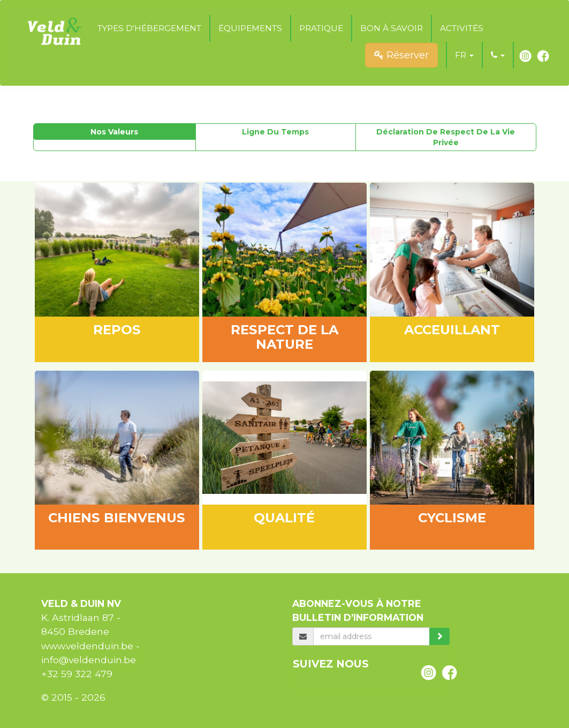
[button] (464, 55)
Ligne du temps (275, 132)
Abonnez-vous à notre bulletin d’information (358, 610)
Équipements (250, 28)
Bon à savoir (392, 28)
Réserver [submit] (401, 55)
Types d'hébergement (149, 28)
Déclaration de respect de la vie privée (446, 137)
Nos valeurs (114, 132)
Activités (462, 28)
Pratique (321, 28)
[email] (371, 636)
